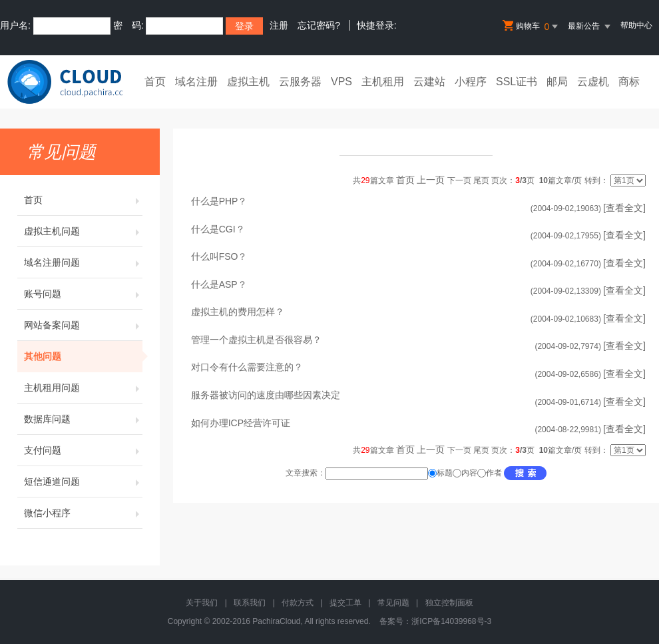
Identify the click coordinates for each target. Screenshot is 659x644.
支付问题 (83, 450)
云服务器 (300, 82)
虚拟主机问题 (83, 231)
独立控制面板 (449, 603)
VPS (341, 82)
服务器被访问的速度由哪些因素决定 (266, 395)
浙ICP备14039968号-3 (451, 621)
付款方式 (298, 603)
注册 (279, 25)
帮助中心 (636, 25)
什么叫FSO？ (219, 256)
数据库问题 (83, 419)
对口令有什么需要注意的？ (247, 367)
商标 (629, 82)
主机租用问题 (83, 388)
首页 (155, 82)
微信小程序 (83, 513)
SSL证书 (517, 82)
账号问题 (83, 294)
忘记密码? (319, 25)
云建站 (429, 82)
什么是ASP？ (219, 284)
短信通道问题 (83, 482)
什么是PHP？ (219, 201)
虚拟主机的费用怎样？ (238, 312)
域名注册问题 (83, 262)
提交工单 (345, 603)
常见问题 (393, 603)
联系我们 (250, 603)
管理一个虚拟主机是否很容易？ (256, 340)
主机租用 (383, 82)
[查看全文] (624, 208)
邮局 (557, 82)
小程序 (471, 82)
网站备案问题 (83, 325)
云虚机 (593, 82)
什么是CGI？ (218, 229)
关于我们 (202, 603)
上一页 (431, 180)
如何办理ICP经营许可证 (241, 423)
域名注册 (196, 82)
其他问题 (83, 356)
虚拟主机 (248, 82)
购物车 (531, 27)
